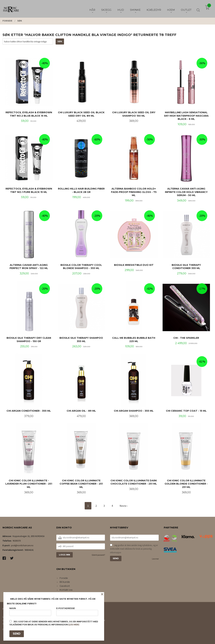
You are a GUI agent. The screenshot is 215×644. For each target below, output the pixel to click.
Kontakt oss (66, 590)
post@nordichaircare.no (22, 545)
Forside (64, 578)
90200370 (17, 541)
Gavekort (65, 586)
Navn (30, 611)
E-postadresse (77, 611)
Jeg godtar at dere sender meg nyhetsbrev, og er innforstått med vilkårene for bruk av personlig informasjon (134, 549)
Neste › (124, 506)
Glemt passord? (98, 555)
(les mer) (74, 625)
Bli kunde (65, 582)
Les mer (155, 559)
